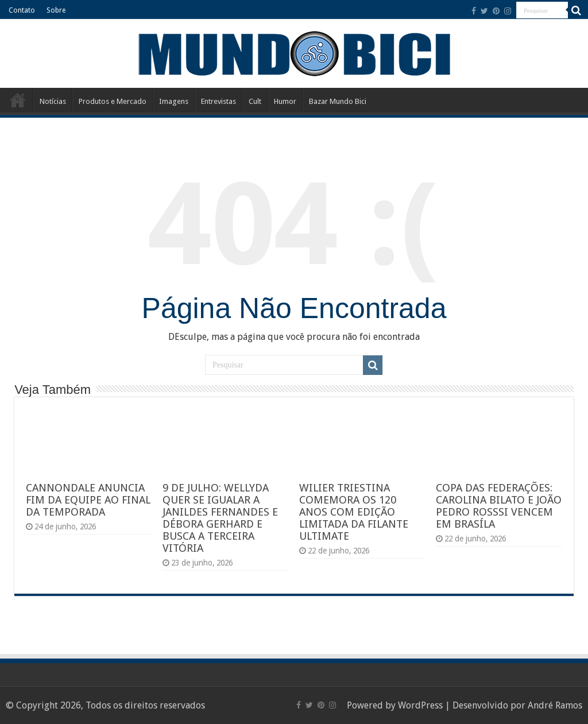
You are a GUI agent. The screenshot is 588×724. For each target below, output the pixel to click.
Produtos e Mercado (113, 101)
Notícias (53, 101)
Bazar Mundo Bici (338, 101)
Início (18, 100)
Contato (22, 10)
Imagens (174, 101)
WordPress (420, 705)
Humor (285, 101)
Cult (255, 101)
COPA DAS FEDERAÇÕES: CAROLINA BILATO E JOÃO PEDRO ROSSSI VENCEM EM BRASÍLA (499, 506)
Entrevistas (218, 101)
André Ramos (555, 705)
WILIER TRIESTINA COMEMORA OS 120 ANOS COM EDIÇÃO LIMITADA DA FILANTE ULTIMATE (354, 512)
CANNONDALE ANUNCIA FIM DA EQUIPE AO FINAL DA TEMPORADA (88, 500)
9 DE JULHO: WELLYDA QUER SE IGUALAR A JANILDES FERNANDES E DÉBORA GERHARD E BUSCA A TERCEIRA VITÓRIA (220, 518)
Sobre (56, 10)
